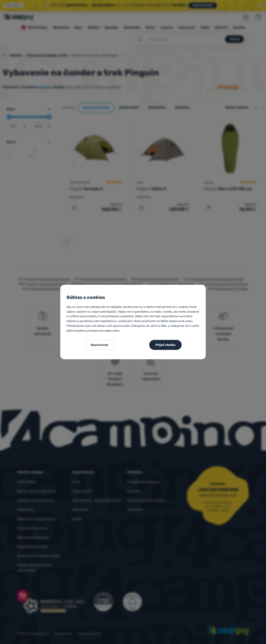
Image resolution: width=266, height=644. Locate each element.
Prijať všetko (165, 345)
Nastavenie (99, 345)
